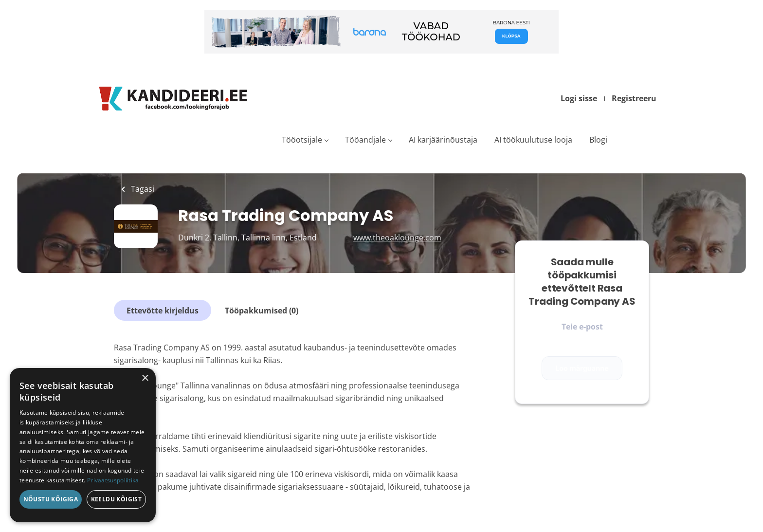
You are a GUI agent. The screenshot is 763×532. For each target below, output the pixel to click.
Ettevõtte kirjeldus (163, 311)
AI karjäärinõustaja (443, 140)
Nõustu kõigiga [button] (51, 499)
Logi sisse (579, 98)
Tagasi (142, 189)
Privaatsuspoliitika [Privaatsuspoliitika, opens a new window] (113, 480)
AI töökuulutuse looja (533, 140)
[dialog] (83, 445)
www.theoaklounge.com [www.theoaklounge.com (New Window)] (397, 238)
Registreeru (634, 98)
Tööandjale (365, 140)
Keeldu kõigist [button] (117, 499)
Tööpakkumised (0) (262, 311)
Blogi (598, 140)
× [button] (145, 378)
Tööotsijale (302, 140)
